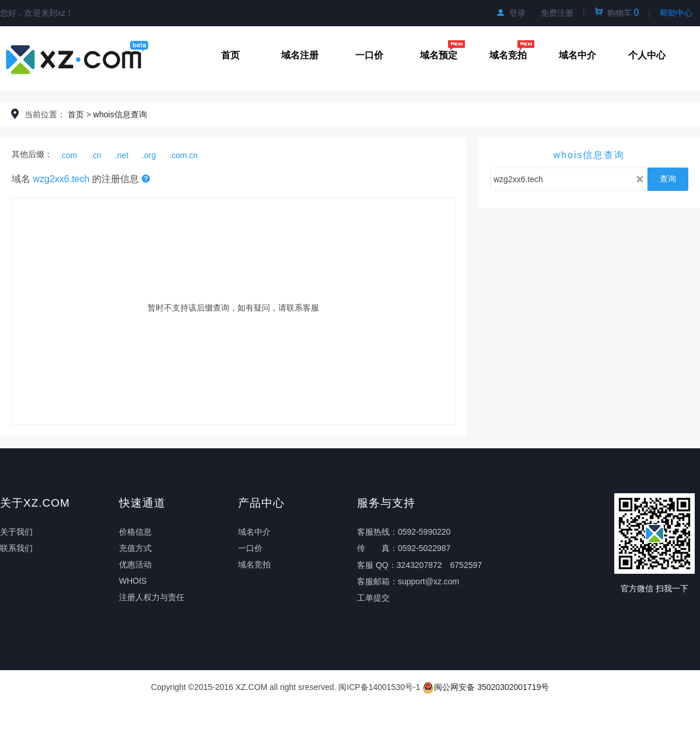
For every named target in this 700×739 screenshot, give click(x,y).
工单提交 (373, 598)
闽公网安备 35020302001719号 (486, 687)
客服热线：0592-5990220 (404, 532)
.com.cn (183, 155)
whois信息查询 (120, 114)
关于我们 (16, 532)
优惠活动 (135, 564)
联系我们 (16, 548)
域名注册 (300, 55)
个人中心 (647, 55)
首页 (230, 55)
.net (122, 155)
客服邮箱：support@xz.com (408, 581)
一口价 (369, 55)
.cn (96, 155)
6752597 (466, 565)
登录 (511, 13)
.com (68, 155)
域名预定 (443, 55)
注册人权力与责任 (152, 597)
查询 (668, 179)
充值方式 (135, 548)
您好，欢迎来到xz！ (37, 13)
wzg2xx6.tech (61, 179)
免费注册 (557, 13)
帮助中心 (676, 13)
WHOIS (133, 581)
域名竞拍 (512, 55)
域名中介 (577, 55)
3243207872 (419, 565)
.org (149, 155)
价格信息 (135, 532)
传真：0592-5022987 (404, 548)
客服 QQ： (377, 565)
